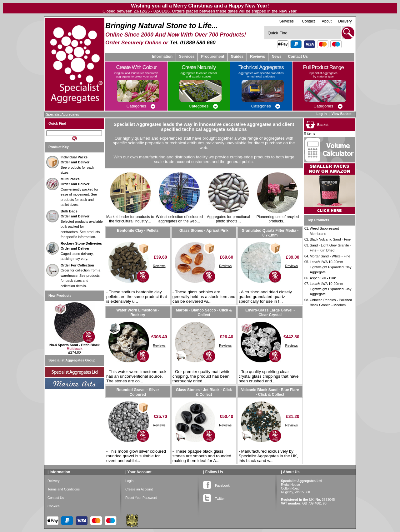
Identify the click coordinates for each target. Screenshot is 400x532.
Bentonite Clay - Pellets (138, 231)
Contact (308, 21)
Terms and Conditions (64, 489)
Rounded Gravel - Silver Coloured (138, 392)
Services (287, 21)
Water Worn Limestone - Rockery (138, 312)
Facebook (216, 484)
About (327, 21)
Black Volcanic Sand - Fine (330, 239)
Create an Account (139, 489)
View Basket (342, 114)
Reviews (159, 266)
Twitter (214, 497)
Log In (321, 114)
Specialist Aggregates (62, 114)
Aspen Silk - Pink (323, 278)
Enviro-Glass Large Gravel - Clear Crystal (270, 312)
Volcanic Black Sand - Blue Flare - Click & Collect (270, 392)
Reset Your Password (141, 498)
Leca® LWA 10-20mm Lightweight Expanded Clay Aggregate (330, 267)
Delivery (345, 21)
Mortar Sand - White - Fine (330, 256)
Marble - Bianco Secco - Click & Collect (204, 312)
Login (129, 481)
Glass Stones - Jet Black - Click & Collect (204, 392)
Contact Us (298, 57)
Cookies (54, 506)
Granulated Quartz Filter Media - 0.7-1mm (270, 233)
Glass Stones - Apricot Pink (204, 231)
